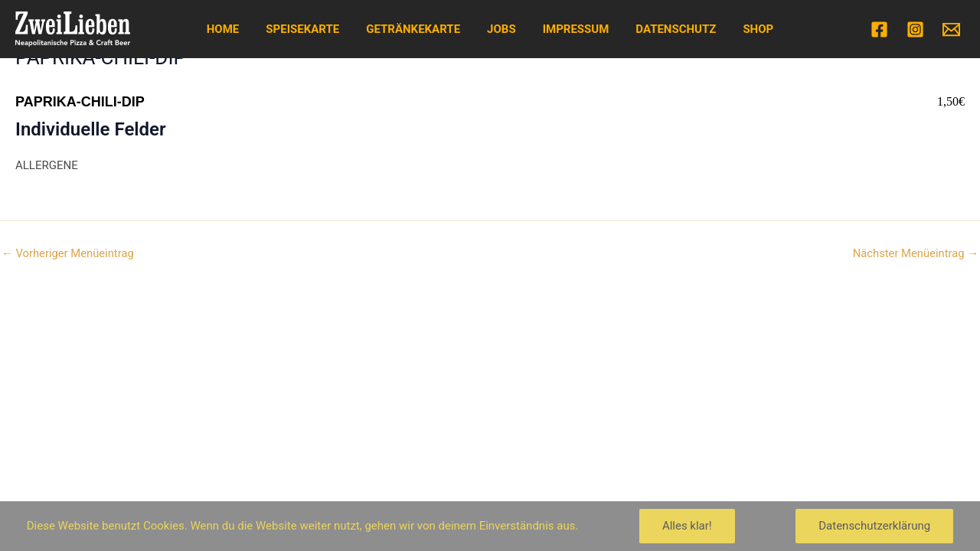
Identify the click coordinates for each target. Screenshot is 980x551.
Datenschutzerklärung (874, 526)
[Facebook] (879, 29)
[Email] (951, 29)
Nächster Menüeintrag (915, 254)
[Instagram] (915, 29)
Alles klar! (687, 526)
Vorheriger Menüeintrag (69, 254)
